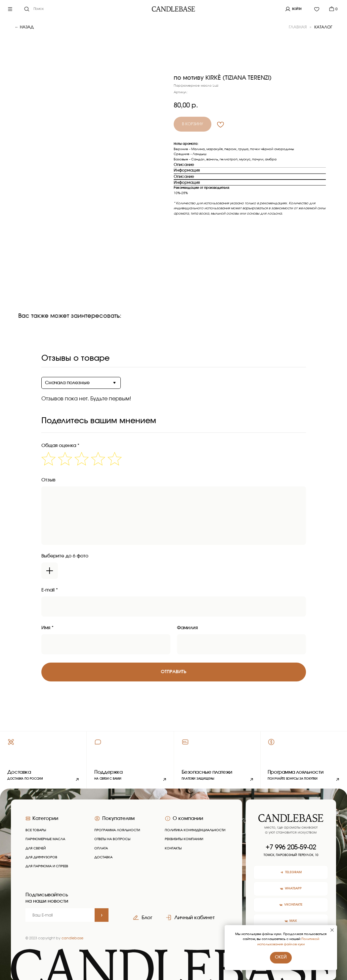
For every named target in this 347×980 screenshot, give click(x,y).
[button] (130, 760)
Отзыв (48, 480)
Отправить (173, 672)
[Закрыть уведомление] (332, 930)
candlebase (72, 938)
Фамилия (187, 628)
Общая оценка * (60, 446)
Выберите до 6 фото (65, 556)
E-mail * (50, 590)
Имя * (47, 628)
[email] (60, 915)
